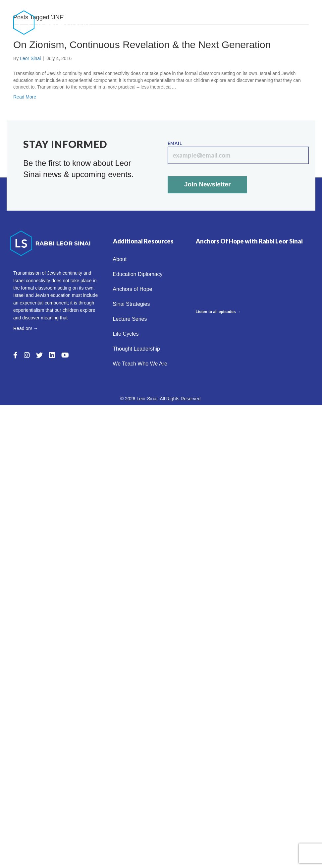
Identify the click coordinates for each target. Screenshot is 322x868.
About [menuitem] (174, 8)
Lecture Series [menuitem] (249, 22)
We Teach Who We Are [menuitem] (276, 36)
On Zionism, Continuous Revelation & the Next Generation (142, 45)
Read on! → (26, 328)
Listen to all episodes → (218, 312)
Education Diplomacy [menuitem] (221, 8)
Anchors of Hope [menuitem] (281, 8)
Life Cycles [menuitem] (291, 22)
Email (238, 152)
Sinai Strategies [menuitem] (201, 22)
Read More (25, 97)
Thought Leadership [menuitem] (211, 36)
